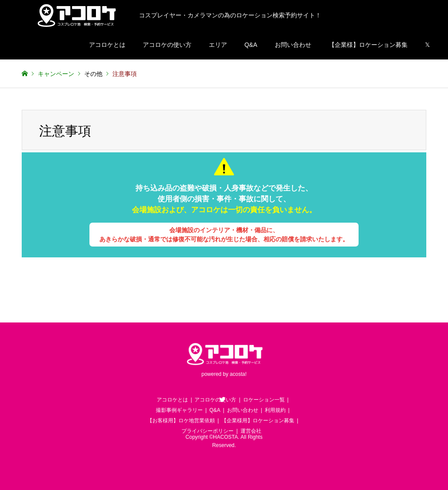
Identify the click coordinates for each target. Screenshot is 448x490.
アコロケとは (107, 45)
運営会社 (251, 431)
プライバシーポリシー (208, 431)
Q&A (251, 45)
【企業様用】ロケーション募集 (258, 421)
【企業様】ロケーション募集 (368, 45)
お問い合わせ (293, 45)
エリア (218, 45)
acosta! (238, 375)
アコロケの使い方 (167, 45)
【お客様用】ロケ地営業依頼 (181, 421)
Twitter (222, 399)
